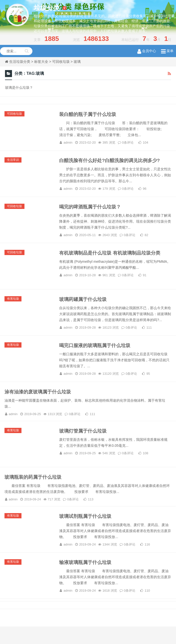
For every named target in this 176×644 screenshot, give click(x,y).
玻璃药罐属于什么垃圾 (85, 306)
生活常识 (14, 162)
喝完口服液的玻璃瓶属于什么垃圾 (97, 354)
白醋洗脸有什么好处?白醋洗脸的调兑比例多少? (113, 163)
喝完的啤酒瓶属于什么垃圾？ (92, 211)
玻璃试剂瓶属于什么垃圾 (87, 531)
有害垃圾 (14, 306)
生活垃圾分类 (20, 62)
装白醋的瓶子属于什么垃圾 (90, 115)
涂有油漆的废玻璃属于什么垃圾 (40, 402)
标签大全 (41, 62)
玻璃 (77, 62)
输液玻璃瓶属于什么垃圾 (87, 579)
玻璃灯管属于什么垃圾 (85, 443)
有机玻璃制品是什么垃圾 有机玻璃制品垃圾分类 (113, 259)
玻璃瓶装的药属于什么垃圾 (35, 491)
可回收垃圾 (61, 62)
